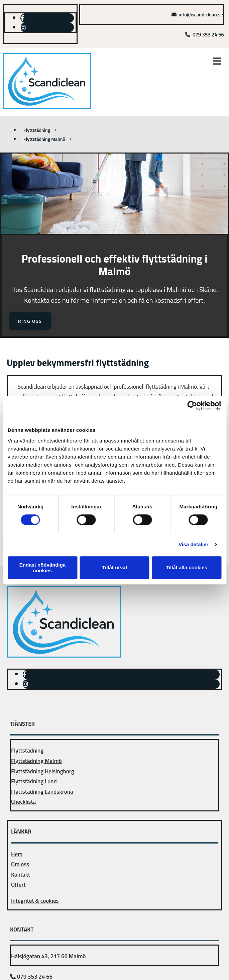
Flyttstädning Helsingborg (43, 771)
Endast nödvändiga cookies (42, 568)
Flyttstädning (37, 130)
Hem (17, 854)
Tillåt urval (114, 567)
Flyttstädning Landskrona (42, 792)
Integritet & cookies (35, 901)
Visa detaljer (193, 544)
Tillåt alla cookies (187, 567)
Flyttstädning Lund (34, 781)
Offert (18, 885)
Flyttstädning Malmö (44, 139)
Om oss (20, 864)
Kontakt (21, 875)
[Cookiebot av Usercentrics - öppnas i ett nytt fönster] (192, 406)
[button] (169, 62)
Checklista (23, 802)
